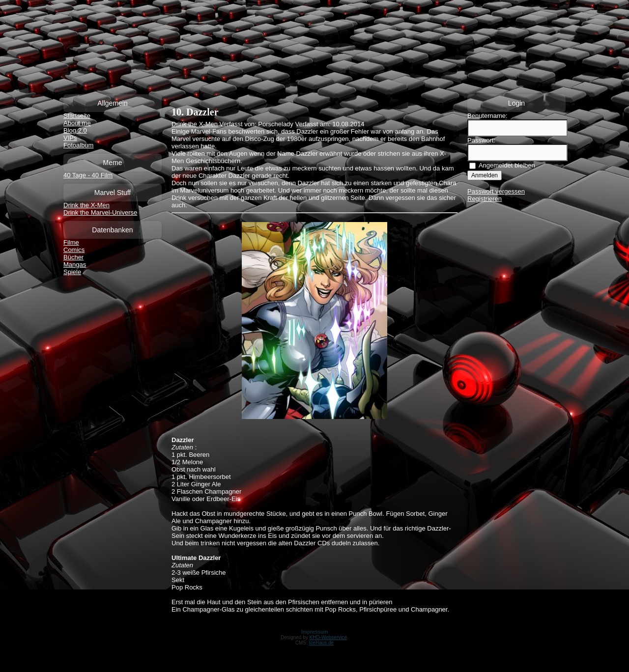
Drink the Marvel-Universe (100, 212)
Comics (74, 250)
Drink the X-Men (86, 205)
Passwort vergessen (496, 191)
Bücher (73, 257)
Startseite (77, 116)
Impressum (314, 632)
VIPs (70, 138)
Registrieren (485, 199)
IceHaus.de (322, 643)
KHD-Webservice (329, 637)
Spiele (72, 272)
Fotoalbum (78, 145)
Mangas (75, 265)
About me (77, 123)
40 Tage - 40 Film (88, 175)
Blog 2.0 (75, 130)
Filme (71, 242)
